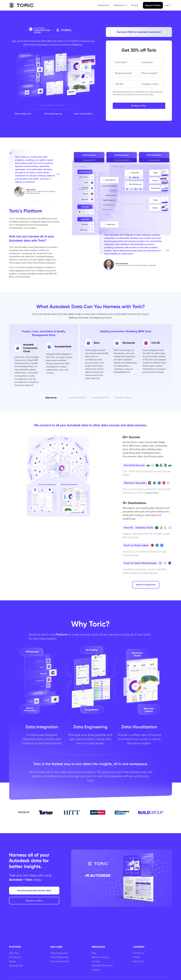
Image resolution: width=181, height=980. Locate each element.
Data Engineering (59, 957)
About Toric (139, 961)
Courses (96, 961)
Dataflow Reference (102, 966)
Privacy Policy (148, 95)
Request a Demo (153, 5)
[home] (21, 5)
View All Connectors (146, 585)
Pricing (135, 5)
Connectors (103, 5)
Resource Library (100, 957)
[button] (121, 5)
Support (96, 970)
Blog (94, 953)
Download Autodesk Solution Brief (34, 891)
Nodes (12, 961)
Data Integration (59, 953)
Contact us (139, 953)
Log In (167, 5)
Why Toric (14, 953)
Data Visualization (60, 961)
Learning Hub (16, 966)
